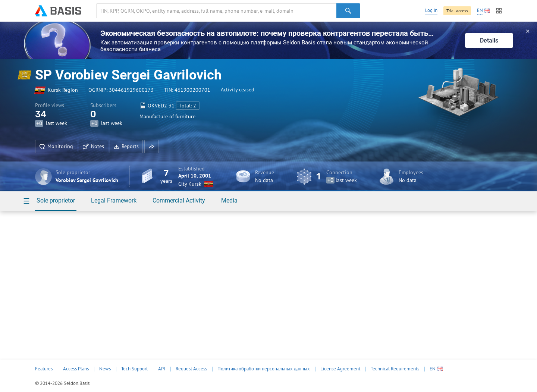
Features (44, 369)
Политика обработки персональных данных (264, 369)
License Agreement (340, 369)
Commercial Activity (179, 200)
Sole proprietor (56, 200)
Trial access (457, 11)
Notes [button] (93, 146)
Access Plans (76, 369)
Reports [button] (126, 146)
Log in (431, 10)
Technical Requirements (395, 369)
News (105, 369)
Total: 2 (188, 106)
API (162, 369)
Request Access (191, 369)
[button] (151, 147)
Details (489, 40)
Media (229, 200)
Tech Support (134, 369)
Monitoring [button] (56, 146)
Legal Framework (114, 200)
